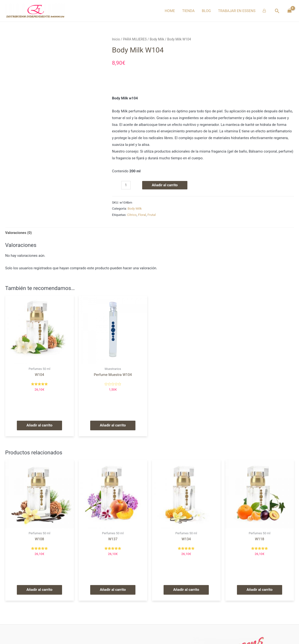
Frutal (152, 215)
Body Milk (157, 39)
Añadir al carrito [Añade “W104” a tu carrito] (39, 425)
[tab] (19, 233)
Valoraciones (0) (19, 233)
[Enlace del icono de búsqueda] (277, 11)
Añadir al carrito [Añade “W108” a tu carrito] (39, 590)
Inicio (116, 39)
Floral (142, 215)
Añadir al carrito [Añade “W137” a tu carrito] (113, 590)
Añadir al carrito (165, 185)
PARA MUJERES (135, 39)
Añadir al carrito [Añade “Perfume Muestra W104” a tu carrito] (113, 425)
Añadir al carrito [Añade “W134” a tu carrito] (186, 590)
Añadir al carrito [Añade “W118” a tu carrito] (260, 590)
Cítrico (132, 215)
